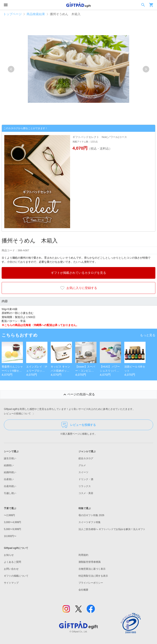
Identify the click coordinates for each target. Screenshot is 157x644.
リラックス (85, 486)
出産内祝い (10, 486)
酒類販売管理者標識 (90, 562)
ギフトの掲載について (16, 576)
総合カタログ (86, 458)
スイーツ (83, 472)
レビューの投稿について (20, 414)
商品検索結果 (36, 14)
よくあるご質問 (12, 562)
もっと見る (148, 335)
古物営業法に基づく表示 (92, 569)
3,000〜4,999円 (12, 522)
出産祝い (9, 479)
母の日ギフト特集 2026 (91, 515)
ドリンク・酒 (86, 479)
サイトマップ (11, 583)
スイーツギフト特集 (90, 522)
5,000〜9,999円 (12, 529)
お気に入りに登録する (78, 288)
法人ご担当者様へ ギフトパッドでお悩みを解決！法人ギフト (112, 529)
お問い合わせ (11, 569)
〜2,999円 (9, 515)
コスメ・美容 (86, 493)
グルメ (82, 465)
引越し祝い (10, 493)
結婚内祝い (10, 472)
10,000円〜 (10, 536)
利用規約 (83, 555)
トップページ (12, 14)
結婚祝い (9, 465)
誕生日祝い (10, 458)
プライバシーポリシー (91, 583)
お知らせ (9, 555)
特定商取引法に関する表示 (93, 576)
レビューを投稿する (79, 425)
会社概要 (83, 590)
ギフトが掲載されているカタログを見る (78, 273)
